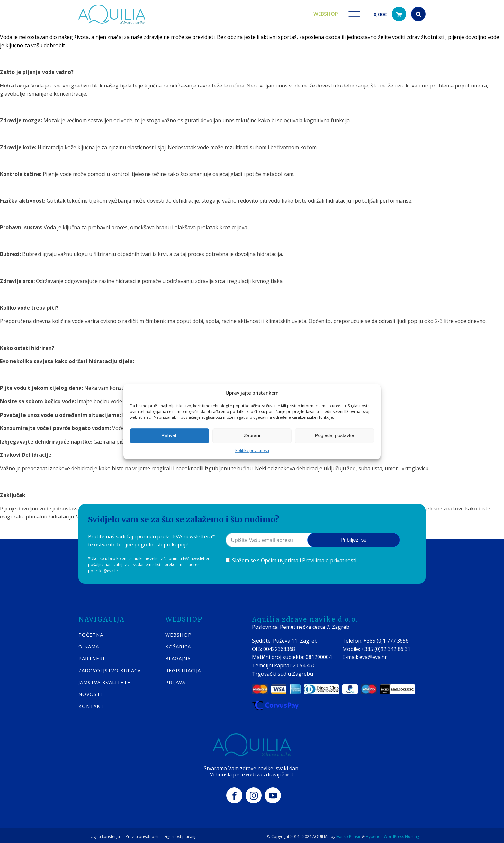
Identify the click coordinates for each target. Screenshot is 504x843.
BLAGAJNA (178, 656)
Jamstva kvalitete (104, 680)
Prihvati (169, 435)
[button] (390, 13)
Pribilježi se (353, 538)
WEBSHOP (178, 632)
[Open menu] (354, 13)
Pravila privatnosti (142, 834)
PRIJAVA (175, 680)
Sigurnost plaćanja (181, 834)
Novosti (90, 692)
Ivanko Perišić (349, 834)
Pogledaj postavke (334, 435)
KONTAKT (91, 703)
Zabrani (252, 435)
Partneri (92, 656)
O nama (89, 644)
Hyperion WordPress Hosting (392, 834)
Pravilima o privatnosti (329, 558)
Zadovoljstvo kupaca (110, 668)
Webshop (326, 13)
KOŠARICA (178, 644)
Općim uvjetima (280, 558)
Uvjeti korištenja (105, 834)
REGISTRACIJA (183, 668)
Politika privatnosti (252, 450)
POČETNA (91, 632)
